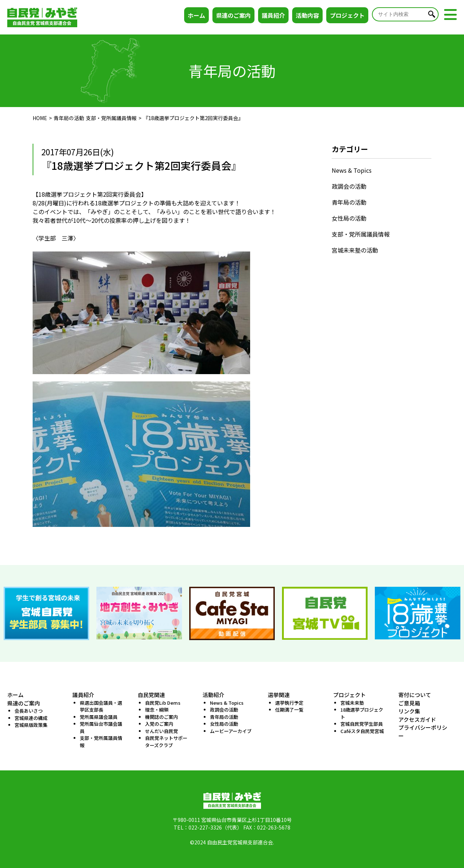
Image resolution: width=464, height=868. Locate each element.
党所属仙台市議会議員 (101, 727)
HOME (40, 118)
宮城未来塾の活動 (355, 250)
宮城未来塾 (352, 703)
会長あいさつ (29, 711)
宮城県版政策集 (31, 725)
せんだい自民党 (161, 731)
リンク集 (409, 711)
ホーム (196, 15)
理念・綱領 (157, 710)
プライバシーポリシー (423, 732)
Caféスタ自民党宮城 (362, 731)
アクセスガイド (417, 719)
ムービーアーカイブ (231, 731)
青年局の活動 (69, 118)
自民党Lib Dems (163, 703)
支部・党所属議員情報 (111, 118)
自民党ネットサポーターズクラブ (166, 742)
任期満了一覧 (289, 710)
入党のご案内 (159, 724)
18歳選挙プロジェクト (362, 713)
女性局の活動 (349, 218)
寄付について (415, 695)
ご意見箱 (409, 703)
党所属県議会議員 (99, 717)
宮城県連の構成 (31, 718)
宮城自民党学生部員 (362, 724)
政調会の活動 (349, 186)
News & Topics (352, 170)
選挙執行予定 (289, 703)
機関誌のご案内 (161, 717)
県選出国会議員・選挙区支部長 (101, 706)
